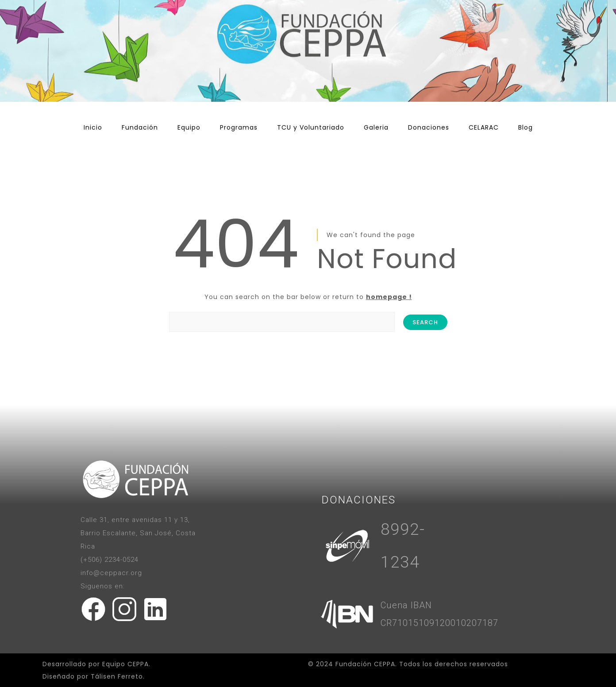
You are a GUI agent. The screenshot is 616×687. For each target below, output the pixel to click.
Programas (239, 127)
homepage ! (389, 297)
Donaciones (429, 127)
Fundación (140, 127)
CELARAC (484, 127)
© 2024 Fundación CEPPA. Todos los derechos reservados (408, 664)
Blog (526, 127)
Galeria (376, 127)
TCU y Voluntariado (311, 127)
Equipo (189, 127)
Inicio (93, 127)
